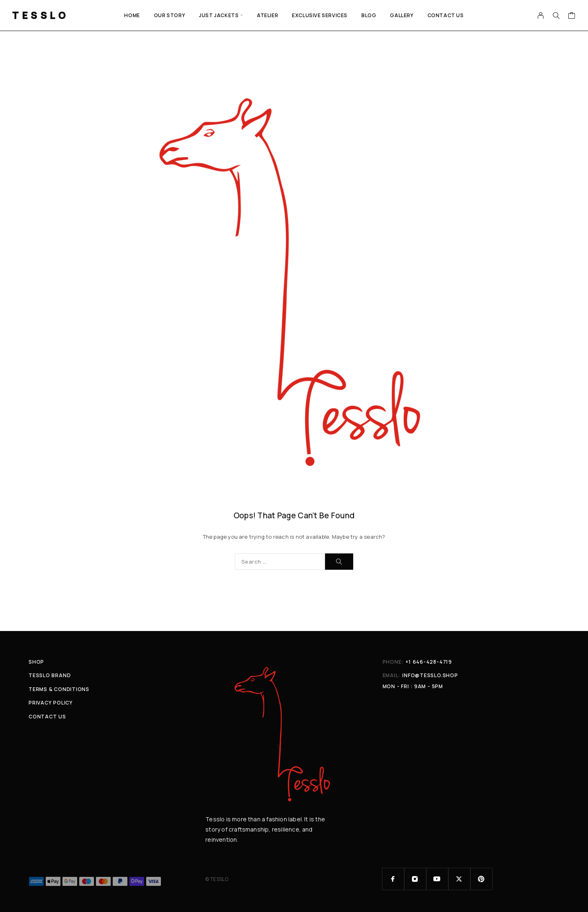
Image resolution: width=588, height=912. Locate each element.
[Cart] (572, 16)
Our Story (169, 15)
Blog (369, 15)
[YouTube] (437, 879)
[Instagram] (415, 879)
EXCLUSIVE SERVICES (320, 15)
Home (132, 15)
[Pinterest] (481, 879)
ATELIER (267, 15)
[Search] (556, 16)
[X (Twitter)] (459, 879)
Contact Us (446, 15)
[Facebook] (393, 879)
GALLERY (402, 15)
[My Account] (541, 16)
